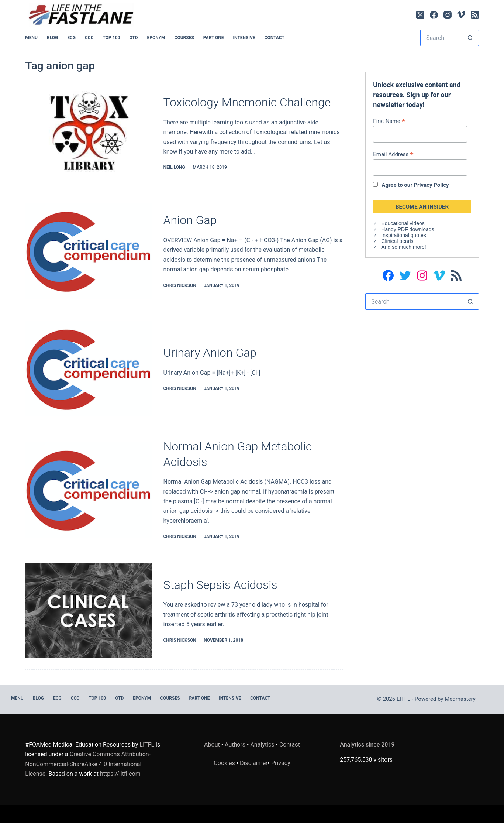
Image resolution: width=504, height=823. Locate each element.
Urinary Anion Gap (210, 353)
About (212, 745)
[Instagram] (448, 15)
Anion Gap (190, 220)
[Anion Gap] (89, 251)
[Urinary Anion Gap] (89, 369)
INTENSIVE (244, 38)
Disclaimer (254, 763)
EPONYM (156, 38)
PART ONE (214, 38)
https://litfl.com (120, 774)
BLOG (52, 38)
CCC (89, 38)
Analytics (262, 745)
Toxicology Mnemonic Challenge (247, 102)
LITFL (147, 745)
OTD (133, 38)
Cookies (225, 763)
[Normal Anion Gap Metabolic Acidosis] (89, 490)
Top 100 (112, 38)
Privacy (281, 763)
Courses (184, 38)
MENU (31, 38)
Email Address (393, 154)
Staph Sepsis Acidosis (220, 585)
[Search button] (471, 38)
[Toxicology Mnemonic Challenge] (89, 133)
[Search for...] (441, 38)
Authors (235, 745)
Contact (275, 38)
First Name (389, 121)
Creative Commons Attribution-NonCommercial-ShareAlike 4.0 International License (88, 764)
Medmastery (460, 699)
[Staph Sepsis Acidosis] (89, 611)
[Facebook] (434, 15)
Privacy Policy (431, 185)
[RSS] (475, 15)
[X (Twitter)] (420, 15)
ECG (71, 38)
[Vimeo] (461, 15)
